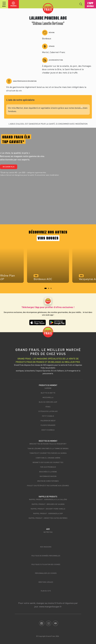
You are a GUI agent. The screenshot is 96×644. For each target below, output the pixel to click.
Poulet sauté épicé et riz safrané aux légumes (48, 485)
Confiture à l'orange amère (48, 458)
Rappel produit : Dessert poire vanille (48, 509)
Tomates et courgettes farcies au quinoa (48, 453)
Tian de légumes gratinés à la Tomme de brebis (48, 448)
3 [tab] (52, 289)
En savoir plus (9, 167)
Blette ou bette (48, 393)
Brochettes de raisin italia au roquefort (48, 444)
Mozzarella (48, 397)
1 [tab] (46, 289)
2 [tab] (49, 289)
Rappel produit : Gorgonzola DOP (48, 513)
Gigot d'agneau (48, 430)
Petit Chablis (48, 416)
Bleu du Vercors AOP (48, 402)
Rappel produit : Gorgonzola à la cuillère (48, 499)
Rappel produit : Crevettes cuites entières (48, 518)
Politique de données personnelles (46, 556)
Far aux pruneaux (48, 467)
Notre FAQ (48, 532)
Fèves (48, 407)
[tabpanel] (48, 267)
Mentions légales (46, 582)
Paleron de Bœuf (48, 420)
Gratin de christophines (48, 481)
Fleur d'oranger (48, 425)
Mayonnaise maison (48, 476)
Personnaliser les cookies (46, 573)
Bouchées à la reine (48, 472)
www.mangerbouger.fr (50, 606)
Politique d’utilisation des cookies (46, 564)
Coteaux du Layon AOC (48, 411)
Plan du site (46, 591)
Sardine (48, 388)
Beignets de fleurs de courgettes (48, 462)
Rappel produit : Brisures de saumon (48, 504)
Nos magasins (46, 547)
